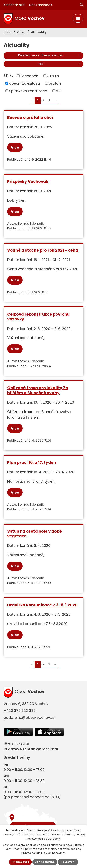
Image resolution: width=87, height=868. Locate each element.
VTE (59, 91)
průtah (55, 83)
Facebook (29, 76)
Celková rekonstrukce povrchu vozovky (38, 317)
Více (15, 147)
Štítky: (9, 76)
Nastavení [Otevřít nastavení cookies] (68, 862)
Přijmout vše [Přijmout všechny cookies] (20, 862)
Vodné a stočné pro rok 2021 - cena (43, 250)
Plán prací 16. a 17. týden (32, 462)
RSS (60, 64)
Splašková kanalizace (28, 91)
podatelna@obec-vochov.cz (29, 717)
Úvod (7, 32)
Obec (21, 32)
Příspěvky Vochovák (28, 181)
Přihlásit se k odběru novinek (50, 55)
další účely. (53, 839)
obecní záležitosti (24, 83)
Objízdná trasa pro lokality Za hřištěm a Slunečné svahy (38, 390)
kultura (53, 76)
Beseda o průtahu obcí (30, 117)
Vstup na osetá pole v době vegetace (34, 534)
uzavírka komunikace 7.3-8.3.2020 (42, 605)
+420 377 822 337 (20, 710)
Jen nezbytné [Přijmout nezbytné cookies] (45, 862)
